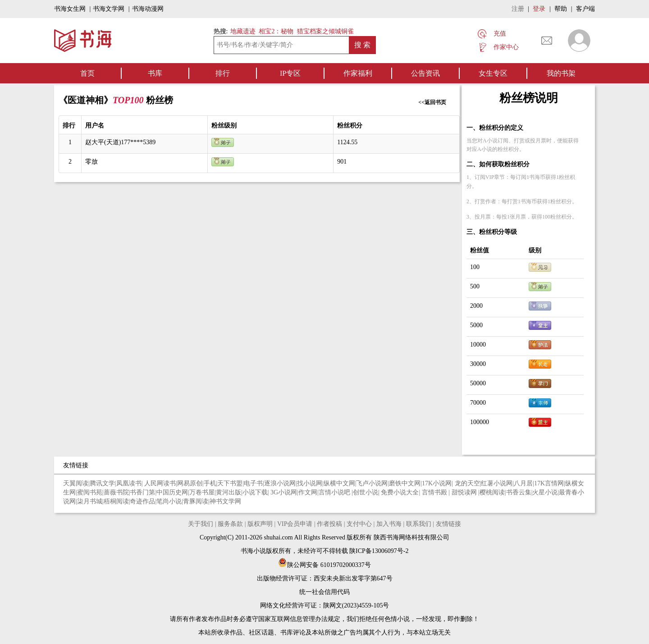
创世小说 (366, 492)
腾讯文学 (102, 483)
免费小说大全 (400, 492)
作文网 (308, 492)
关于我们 (201, 524)
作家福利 (358, 73)
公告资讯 (425, 73)
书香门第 (142, 492)
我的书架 (561, 73)
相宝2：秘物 (276, 31)
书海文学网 (109, 9)
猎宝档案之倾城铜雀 (325, 31)
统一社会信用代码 (324, 592)
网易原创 (190, 483)
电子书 (253, 483)
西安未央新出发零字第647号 (353, 578)
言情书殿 (435, 492)
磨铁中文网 (405, 483)
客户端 (585, 9)
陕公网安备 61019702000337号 (324, 565)
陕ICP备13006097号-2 (378, 551)
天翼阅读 (76, 483)
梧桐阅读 (116, 501)
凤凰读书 (129, 483)
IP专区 (290, 73)
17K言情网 (549, 483)
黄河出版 (229, 492)
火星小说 (545, 492)
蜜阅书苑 (90, 492)
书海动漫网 (148, 9)
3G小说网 (284, 492)
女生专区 (493, 73)
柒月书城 (90, 501)
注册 (518, 9)
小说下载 (255, 492)
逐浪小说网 (280, 483)
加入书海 (389, 524)
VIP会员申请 (295, 524)
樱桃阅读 (492, 492)
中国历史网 (172, 492)
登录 (539, 9)
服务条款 (230, 524)
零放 (91, 162)
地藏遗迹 (242, 31)
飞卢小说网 (372, 483)
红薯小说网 (497, 483)
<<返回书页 (432, 102)
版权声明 (260, 524)
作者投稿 (329, 524)
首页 (87, 73)
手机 (210, 483)
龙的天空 (467, 483)
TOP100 (129, 100)
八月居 (523, 483)
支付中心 (359, 524)
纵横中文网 (339, 483)
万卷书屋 (202, 492)
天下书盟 (230, 483)
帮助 (561, 9)
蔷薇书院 (116, 492)
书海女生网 (70, 9)
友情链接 (448, 524)
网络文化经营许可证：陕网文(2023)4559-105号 (325, 605)
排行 (223, 73)
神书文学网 (225, 501)
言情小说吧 (335, 492)
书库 (155, 73)
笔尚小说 (169, 501)
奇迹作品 (142, 501)
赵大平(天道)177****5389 (120, 142)
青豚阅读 (196, 501)
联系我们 (419, 524)
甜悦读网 (465, 492)
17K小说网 (437, 483)
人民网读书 (160, 483)
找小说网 (310, 483)
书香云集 (519, 492)
